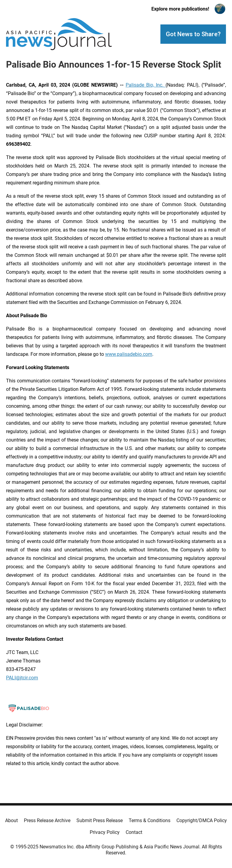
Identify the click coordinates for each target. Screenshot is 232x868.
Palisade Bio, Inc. (146, 85)
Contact (134, 832)
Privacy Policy (105, 832)
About (11, 820)
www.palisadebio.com (129, 354)
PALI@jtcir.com (22, 678)
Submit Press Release (100, 820)
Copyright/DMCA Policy (202, 820)
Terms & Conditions (150, 820)
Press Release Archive (47, 820)
